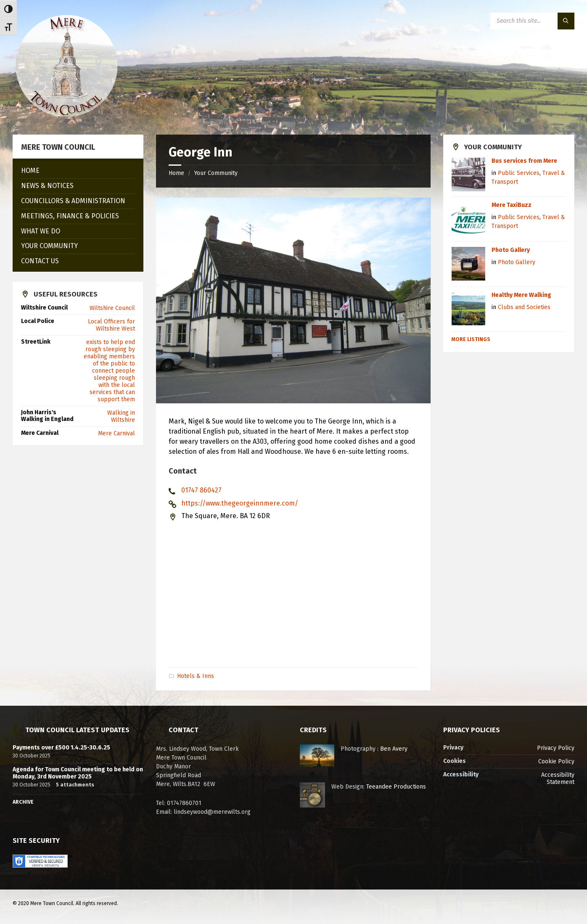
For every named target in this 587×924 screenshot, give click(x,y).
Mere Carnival (116, 433)
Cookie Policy (556, 761)
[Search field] (532, 21)
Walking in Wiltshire (121, 416)
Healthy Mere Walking (521, 295)
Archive (23, 802)
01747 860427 (201, 490)
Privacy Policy (556, 748)
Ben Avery (394, 749)
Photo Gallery (511, 250)
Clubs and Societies (524, 307)
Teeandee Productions (396, 787)
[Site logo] (66, 118)
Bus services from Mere (524, 161)
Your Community (216, 173)
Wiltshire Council (112, 308)
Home (176, 173)
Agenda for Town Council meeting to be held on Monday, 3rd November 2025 (78, 773)
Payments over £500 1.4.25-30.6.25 (61, 748)
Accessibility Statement (558, 778)
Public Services (519, 173)
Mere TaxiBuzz (512, 205)
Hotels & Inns (196, 676)
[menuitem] (78, 171)
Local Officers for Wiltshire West (111, 325)
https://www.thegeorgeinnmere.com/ (240, 503)
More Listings (471, 339)
